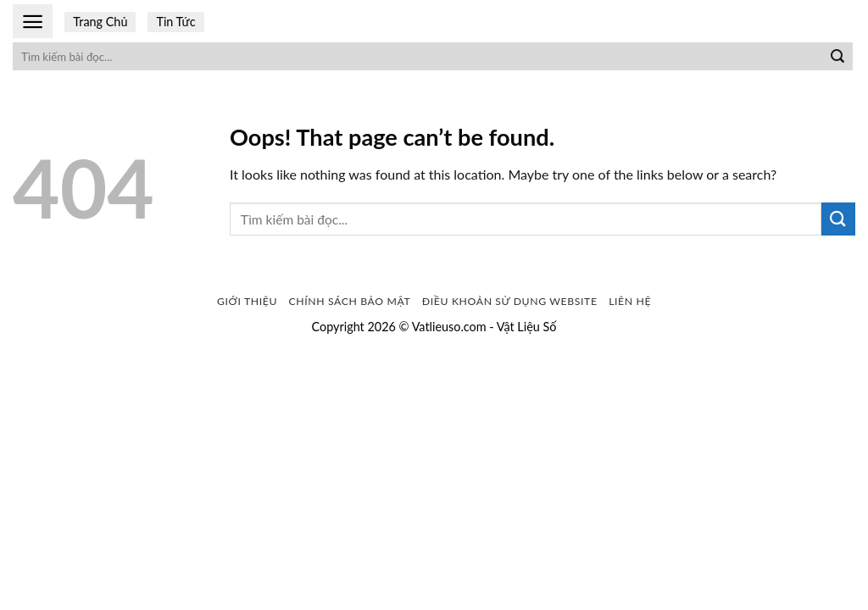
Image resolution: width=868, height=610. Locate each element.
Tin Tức (175, 22)
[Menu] (33, 22)
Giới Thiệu (247, 301)
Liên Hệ (630, 301)
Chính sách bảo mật (350, 301)
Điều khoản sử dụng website (510, 301)
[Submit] (837, 57)
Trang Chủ (100, 22)
